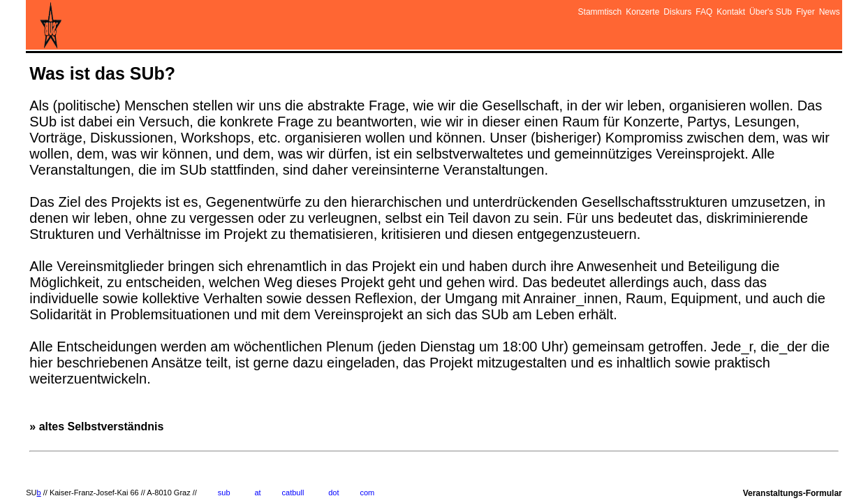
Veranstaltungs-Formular (793, 493)
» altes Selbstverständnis (103, 317)
